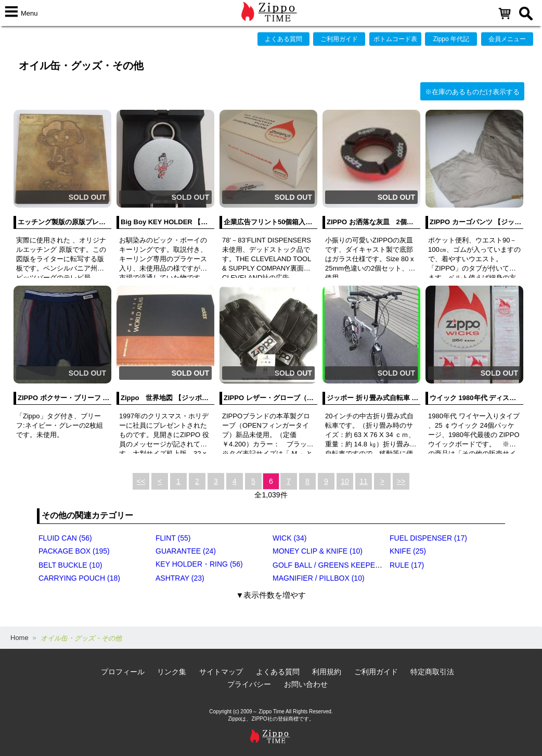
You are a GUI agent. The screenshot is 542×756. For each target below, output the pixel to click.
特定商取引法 (432, 672)
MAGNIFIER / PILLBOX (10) (319, 578)
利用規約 (327, 672)
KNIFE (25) (408, 551)
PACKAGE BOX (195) (74, 551)
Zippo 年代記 (451, 39)
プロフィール (123, 672)
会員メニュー (507, 39)
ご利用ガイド (339, 39)
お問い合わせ (306, 684)
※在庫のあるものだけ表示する (472, 92)
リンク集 (172, 672)
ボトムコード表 (395, 39)
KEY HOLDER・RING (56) (199, 564)
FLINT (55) (173, 538)
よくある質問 (283, 39)
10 (345, 481)
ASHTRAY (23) (180, 578)
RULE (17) (407, 565)
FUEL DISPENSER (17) (428, 538)
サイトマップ (221, 672)
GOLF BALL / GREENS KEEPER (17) (334, 565)
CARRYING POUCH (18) (79, 578)
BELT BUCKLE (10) (70, 565)
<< (141, 481)
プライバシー (249, 684)
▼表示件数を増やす (271, 595)
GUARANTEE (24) (186, 551)
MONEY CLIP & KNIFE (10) (318, 551)
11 (364, 481)
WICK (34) (289, 538)
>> (401, 481)
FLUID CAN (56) (65, 538)
